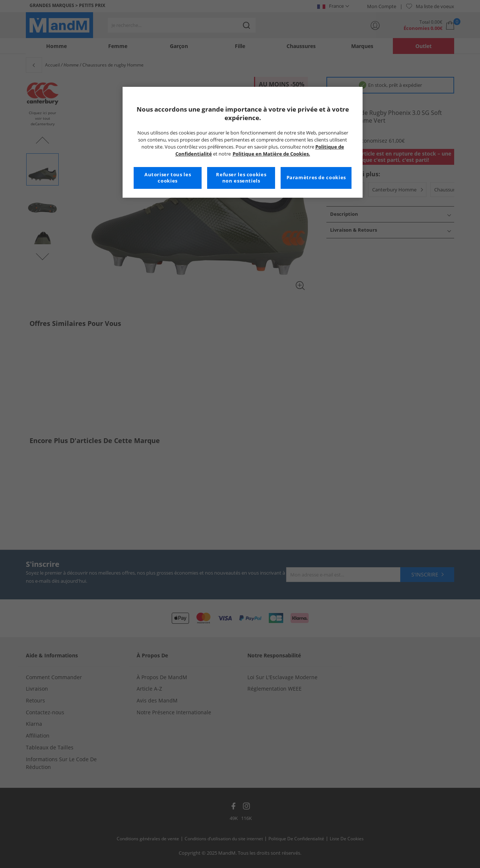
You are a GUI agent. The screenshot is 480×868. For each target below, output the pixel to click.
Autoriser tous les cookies (168, 178)
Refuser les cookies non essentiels (241, 178)
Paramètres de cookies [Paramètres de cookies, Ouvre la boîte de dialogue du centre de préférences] (316, 178)
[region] (243, 142)
